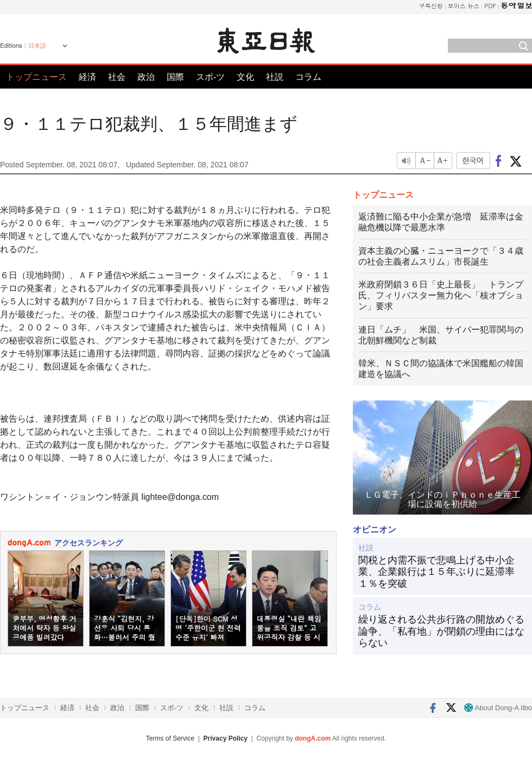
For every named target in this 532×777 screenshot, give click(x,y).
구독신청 (431, 6)
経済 (87, 77)
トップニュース (36, 77)
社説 (275, 77)
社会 (117, 77)
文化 (245, 77)
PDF (490, 6)
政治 (146, 77)
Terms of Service (170, 738)
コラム (308, 77)
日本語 (37, 46)
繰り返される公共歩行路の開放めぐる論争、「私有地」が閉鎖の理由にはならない (441, 631)
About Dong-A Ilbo (498, 708)
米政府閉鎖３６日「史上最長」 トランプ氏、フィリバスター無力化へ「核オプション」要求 (441, 295)
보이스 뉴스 (464, 6)
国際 (175, 77)
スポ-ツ (210, 77)
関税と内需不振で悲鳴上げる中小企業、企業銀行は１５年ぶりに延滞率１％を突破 (436, 572)
